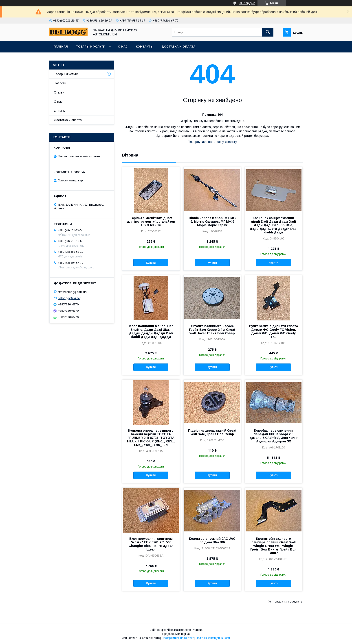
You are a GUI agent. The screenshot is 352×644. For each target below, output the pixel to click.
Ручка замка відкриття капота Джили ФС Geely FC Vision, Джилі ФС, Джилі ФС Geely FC (273, 331)
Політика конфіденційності (213, 638)
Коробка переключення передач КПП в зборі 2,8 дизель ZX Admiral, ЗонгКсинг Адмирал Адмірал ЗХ (274, 436)
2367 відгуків (247, 3)
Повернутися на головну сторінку (212, 142)
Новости (60, 83)
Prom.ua (197, 630)
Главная (61, 47)
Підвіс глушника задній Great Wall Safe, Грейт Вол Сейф (212, 432)
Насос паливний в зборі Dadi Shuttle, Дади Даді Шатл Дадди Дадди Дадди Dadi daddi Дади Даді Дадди (151, 331)
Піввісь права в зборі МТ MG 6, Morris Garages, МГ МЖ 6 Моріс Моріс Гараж (212, 222)
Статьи (59, 92)
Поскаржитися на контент (178, 638)
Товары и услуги (91, 47)
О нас (123, 47)
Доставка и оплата (178, 47)
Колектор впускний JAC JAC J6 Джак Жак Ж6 (212, 540)
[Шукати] (268, 32)
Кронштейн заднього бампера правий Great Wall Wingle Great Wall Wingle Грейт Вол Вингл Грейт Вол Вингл (273, 546)
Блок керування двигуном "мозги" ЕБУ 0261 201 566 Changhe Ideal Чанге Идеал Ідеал (151, 544)
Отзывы (60, 111)
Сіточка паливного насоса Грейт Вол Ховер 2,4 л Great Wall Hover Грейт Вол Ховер (212, 330)
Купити (151, 263)
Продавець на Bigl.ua (176, 634)
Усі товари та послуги (284, 602)
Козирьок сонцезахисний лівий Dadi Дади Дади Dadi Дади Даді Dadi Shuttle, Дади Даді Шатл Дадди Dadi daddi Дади (274, 225)
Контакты (145, 47)
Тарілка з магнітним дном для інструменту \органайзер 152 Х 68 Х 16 (151, 222)
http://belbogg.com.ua (72, 292)
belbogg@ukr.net (69, 298)
